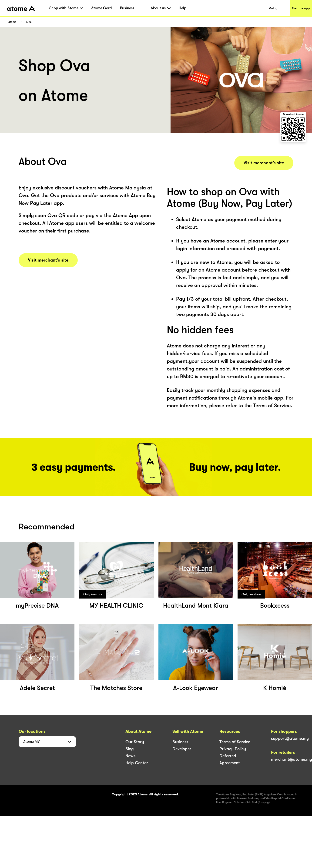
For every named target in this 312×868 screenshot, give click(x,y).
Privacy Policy (233, 749)
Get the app (301, 8)
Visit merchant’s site (48, 260)
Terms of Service (235, 742)
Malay (273, 8)
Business (127, 8)
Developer (182, 749)
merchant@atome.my (292, 759)
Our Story (135, 742)
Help (183, 8)
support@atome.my (290, 738)
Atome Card (102, 8)
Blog (130, 749)
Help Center (137, 763)
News (130, 756)
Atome (12, 22)
